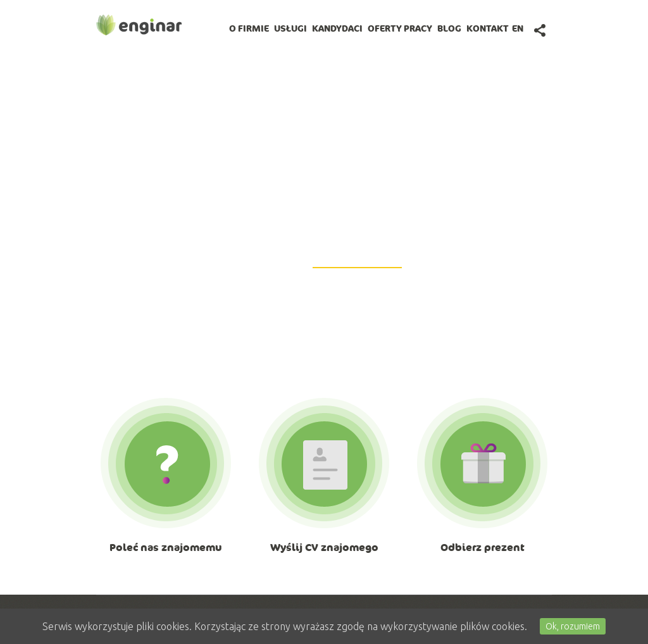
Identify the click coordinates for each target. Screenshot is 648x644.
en (518, 28)
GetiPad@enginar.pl (357, 260)
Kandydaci (337, 28)
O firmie (249, 28)
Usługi (290, 28)
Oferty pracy (400, 28)
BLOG (449, 28)
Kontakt (488, 28)
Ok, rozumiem (573, 626)
